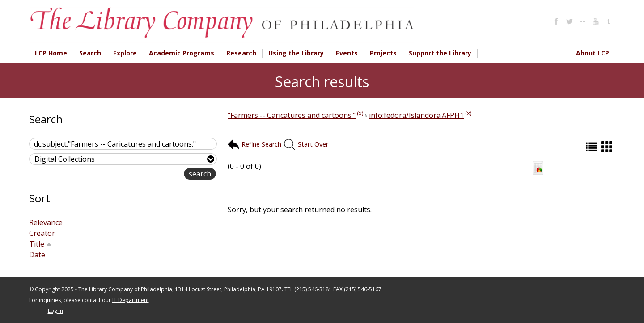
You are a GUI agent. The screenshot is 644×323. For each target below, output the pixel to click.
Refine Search (261, 144)
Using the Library (296, 53)
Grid (608, 147)
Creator (42, 233)
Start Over (313, 144)
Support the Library (440, 53)
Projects (383, 53)
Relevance (46, 222)
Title (40, 244)
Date (37, 255)
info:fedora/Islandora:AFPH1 (416, 115)
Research (241, 53)
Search (90, 53)
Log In (55, 311)
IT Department (131, 300)
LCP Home (51, 53)
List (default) (593, 147)
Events (347, 53)
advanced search (155, 174)
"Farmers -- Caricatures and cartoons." (292, 115)
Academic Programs (182, 53)
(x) (360, 113)
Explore (125, 53)
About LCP (593, 53)
